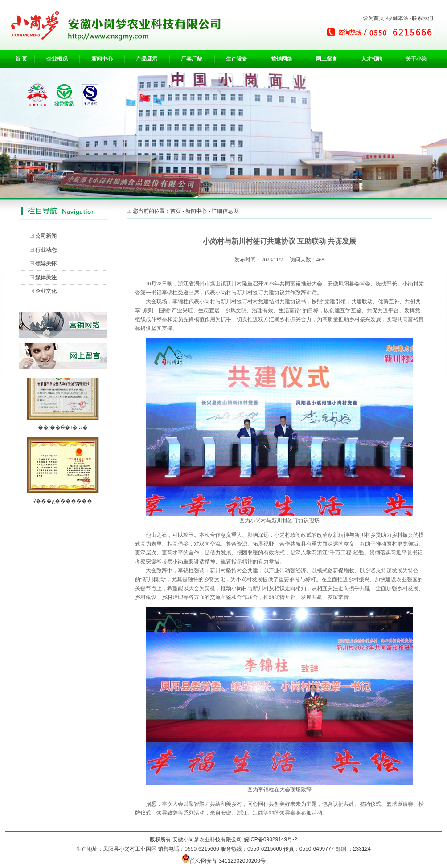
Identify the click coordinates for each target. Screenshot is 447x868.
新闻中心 (102, 59)
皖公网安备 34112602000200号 (223, 861)
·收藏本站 (397, 18)
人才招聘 (372, 59)
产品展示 (147, 59)
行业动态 (46, 250)
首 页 (21, 59)
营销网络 (282, 59)
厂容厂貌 (192, 59)
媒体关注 (46, 277)
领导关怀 (46, 264)
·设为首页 (373, 18)
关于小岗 (416, 59)
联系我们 (422, 18)
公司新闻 (46, 236)
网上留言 (327, 59)
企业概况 (57, 59)
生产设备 (237, 59)
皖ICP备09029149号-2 (271, 839)
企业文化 (46, 291)
